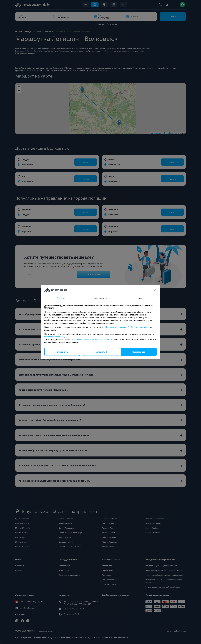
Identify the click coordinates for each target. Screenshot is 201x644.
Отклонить (62, 352)
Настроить (99, 352)
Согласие (61, 298)
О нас (140, 298)
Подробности (101, 298)
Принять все (139, 352)
